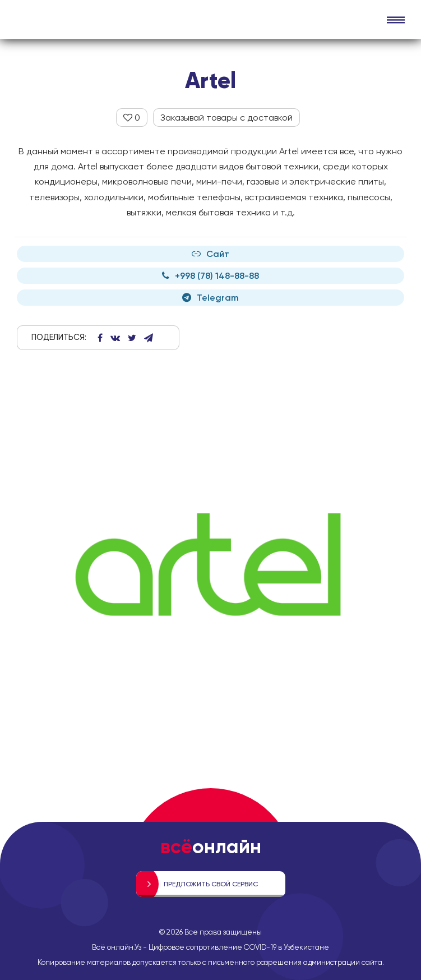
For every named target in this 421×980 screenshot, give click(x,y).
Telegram (210, 298)
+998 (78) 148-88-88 (210, 276)
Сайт (210, 254)
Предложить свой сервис (211, 884)
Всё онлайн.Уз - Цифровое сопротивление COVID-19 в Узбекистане (210, 947)
